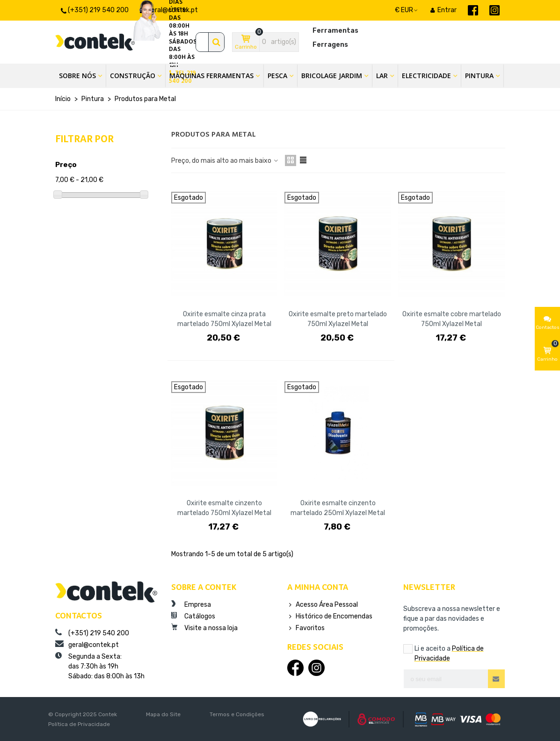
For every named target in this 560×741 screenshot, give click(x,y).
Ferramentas (335, 31)
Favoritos (306, 628)
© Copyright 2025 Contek (83, 714)
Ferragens (330, 45)
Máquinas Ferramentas (211, 76)
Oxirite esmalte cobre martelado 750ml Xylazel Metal (452, 319)
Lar (382, 76)
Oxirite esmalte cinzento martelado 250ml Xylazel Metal (338, 508)
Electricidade (426, 76)
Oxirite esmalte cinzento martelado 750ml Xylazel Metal (224, 508)
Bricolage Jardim (332, 76)
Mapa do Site (163, 714)
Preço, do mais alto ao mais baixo (225, 161)
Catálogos (193, 616)
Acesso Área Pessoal (323, 605)
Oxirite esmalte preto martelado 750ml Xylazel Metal (338, 319)
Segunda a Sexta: (106, 667)
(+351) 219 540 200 (92, 633)
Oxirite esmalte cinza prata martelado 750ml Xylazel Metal (224, 319)
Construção (133, 76)
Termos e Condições (237, 714)
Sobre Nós (77, 76)
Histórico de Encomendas (330, 616)
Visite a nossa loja (204, 628)
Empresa (191, 604)
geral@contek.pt (87, 645)
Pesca (277, 76)
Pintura (479, 76)
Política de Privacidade (79, 724)
